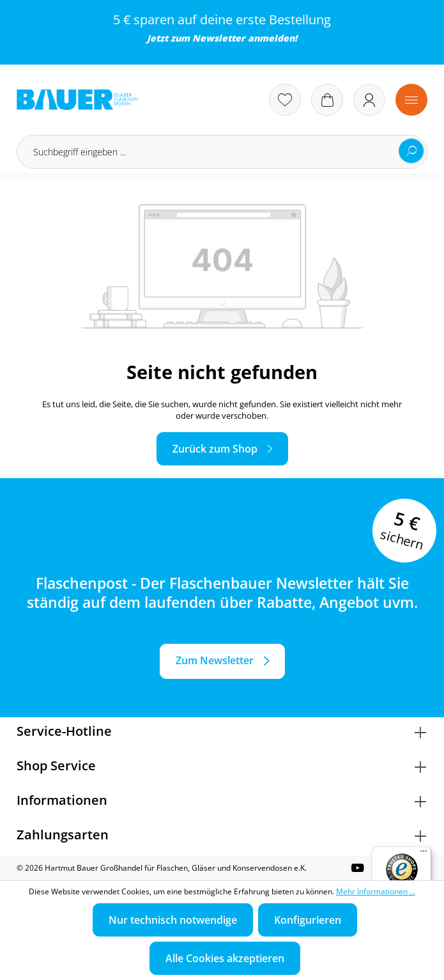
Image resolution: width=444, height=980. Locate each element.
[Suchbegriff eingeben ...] (222, 152)
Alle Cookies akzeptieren (225, 958)
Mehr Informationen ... (376, 891)
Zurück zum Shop (215, 449)
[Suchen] (411, 151)
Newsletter (219, 38)
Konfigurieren (308, 920)
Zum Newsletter (215, 660)
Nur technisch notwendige (173, 920)
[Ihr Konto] (369, 100)
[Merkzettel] (285, 100)
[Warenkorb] (327, 100)
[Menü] (411, 100)
